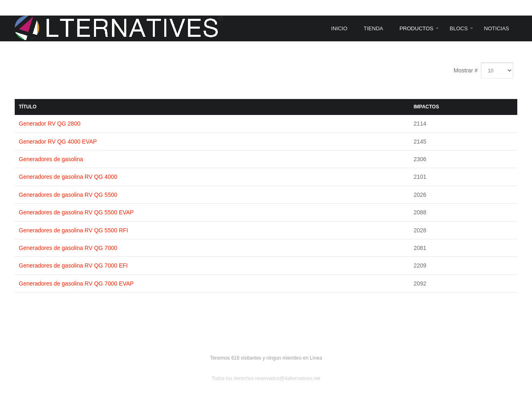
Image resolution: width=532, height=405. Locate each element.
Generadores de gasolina (51, 159)
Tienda (373, 28)
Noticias (497, 28)
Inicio (339, 28)
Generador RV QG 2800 (50, 124)
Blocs (459, 28)
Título (28, 107)
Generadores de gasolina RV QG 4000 (68, 177)
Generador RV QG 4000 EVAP (58, 142)
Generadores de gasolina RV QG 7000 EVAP (76, 283)
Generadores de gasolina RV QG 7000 (68, 248)
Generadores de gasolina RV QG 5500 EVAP (76, 212)
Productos (417, 28)
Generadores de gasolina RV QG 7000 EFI (73, 265)
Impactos (426, 107)
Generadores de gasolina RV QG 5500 (68, 195)
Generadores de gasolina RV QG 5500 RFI (73, 230)
